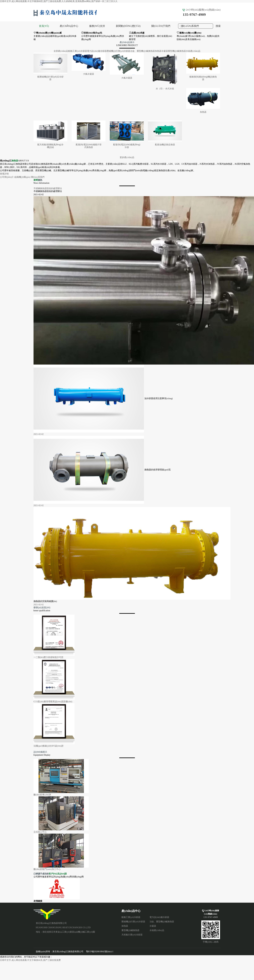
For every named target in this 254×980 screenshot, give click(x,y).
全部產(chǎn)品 (61, 51)
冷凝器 (165, 51)
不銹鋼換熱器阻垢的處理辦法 (48, 188)
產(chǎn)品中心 (69, 26)
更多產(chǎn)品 (127, 157)
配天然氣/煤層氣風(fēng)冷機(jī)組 (50, 146)
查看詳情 (4, 174)
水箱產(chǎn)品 (193, 51)
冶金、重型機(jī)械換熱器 (162, 922)
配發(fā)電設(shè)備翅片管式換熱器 (89, 146)
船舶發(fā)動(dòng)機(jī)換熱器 (203, 78)
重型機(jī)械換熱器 (177, 51)
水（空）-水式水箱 (165, 89)
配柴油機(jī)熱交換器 (165, 145)
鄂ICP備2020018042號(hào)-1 (100, 952)
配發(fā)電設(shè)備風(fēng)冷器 (127, 146)
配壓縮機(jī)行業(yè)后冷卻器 (50, 78)
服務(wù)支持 (97, 26)
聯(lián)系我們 (38, 177)
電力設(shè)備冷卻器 (97, 51)
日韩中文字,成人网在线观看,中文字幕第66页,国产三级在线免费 (30, 960)
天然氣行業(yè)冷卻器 (132, 935)
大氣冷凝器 (89, 74)
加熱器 (158, 51)
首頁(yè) (44, 26)
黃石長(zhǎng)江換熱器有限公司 (47, 914)
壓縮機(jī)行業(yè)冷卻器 (119, 51)
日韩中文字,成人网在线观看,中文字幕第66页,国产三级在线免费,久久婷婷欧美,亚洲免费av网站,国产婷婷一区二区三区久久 (59, 1)
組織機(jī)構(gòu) (22, 177)
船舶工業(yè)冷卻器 (78, 51)
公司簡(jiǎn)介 (7, 177)
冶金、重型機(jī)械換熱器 (142, 51)
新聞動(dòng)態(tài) (128, 26)
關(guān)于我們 (161, 26)
